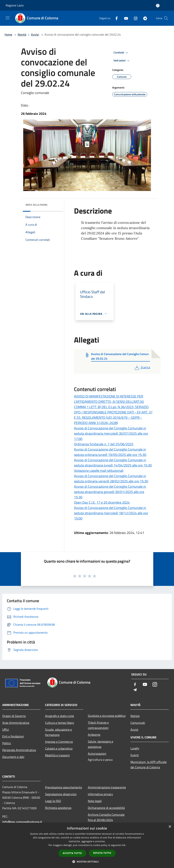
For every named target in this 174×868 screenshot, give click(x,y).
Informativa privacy (100, 794)
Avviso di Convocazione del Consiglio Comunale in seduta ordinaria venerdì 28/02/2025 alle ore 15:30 (111, 479)
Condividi (121, 53)
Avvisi (35, 34)
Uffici (6, 729)
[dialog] (87, 845)
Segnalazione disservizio (61, 794)
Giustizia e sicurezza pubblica (107, 716)
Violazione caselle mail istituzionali (99, 471)
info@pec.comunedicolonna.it (22, 822)
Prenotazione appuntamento (64, 787)
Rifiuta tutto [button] (102, 853)
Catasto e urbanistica (59, 748)
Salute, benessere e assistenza (101, 744)
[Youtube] (125, 18)
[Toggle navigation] (8, 18)
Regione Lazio (15, 5)
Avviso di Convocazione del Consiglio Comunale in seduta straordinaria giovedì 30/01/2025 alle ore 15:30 (110, 492)
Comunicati (138, 723)
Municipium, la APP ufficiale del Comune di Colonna (149, 765)
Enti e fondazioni (13, 736)
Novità (22, 34)
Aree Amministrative (16, 723)
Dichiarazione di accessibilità (106, 808)
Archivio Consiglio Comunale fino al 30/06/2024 (106, 817)
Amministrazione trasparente (107, 787)
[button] (87, 862)
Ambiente (94, 735)
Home (8, 34)
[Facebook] (115, 18)
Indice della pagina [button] (36, 205)
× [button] (170, 827)
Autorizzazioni (97, 754)
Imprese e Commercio (59, 742)
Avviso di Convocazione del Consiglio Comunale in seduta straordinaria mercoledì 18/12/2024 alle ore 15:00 (111, 513)
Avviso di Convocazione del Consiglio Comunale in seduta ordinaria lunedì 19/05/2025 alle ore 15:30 (110, 452)
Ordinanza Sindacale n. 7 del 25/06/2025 (104, 444)
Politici (7, 743)
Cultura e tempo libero (60, 723)
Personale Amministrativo (19, 750)
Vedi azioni (122, 61)
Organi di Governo (14, 716)
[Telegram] (144, 18)
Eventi (135, 755)
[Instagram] (134, 18)
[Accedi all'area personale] (158, 6)
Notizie (135, 716)
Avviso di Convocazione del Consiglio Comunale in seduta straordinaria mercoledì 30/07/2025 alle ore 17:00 (111, 433)
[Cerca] (166, 18)
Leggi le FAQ (53, 801)
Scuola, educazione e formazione (58, 732)
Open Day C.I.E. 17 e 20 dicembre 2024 (102, 502)
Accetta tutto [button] (72, 853)
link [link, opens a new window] (124, 845)
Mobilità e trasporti (57, 755)
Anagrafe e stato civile (60, 716)
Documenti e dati (13, 757)
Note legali (95, 801)
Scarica (142, 367)
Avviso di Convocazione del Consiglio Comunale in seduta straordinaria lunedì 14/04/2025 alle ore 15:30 (113, 463)
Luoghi (135, 748)
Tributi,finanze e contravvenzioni (98, 725)
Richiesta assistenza (58, 808)
